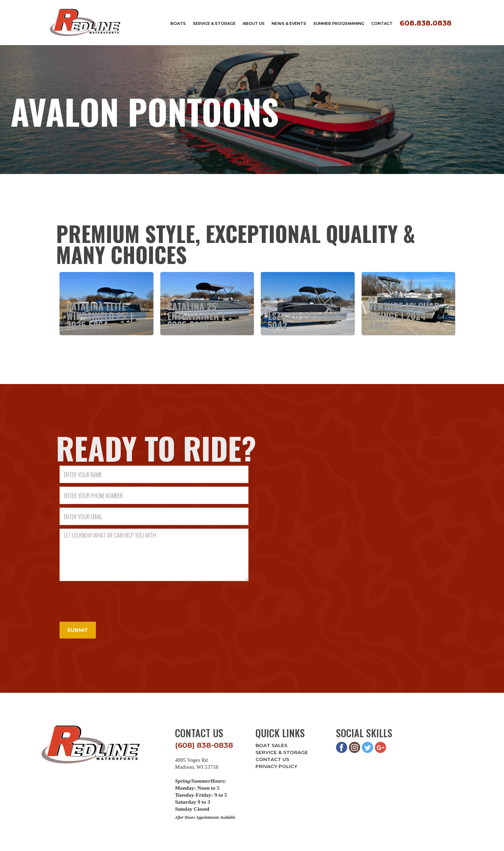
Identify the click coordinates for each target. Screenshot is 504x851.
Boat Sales (271, 745)
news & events (289, 23)
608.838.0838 (426, 23)
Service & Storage (282, 752)
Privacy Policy (276, 766)
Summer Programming (339, 23)
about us (254, 23)
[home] (85, 23)
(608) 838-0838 (204, 745)
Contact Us (272, 759)
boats (178, 23)
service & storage (214, 23)
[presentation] (113, 598)
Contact (382, 23)
